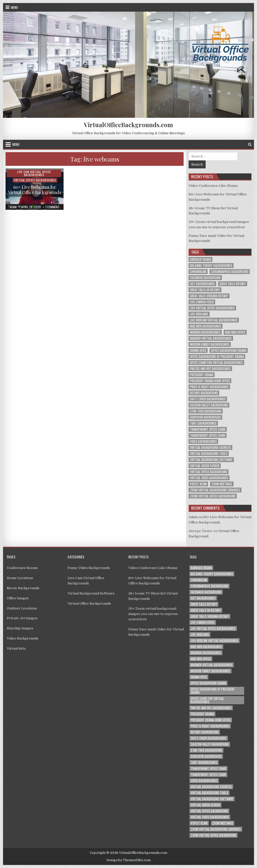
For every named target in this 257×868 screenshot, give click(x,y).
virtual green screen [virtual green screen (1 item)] (205, 466)
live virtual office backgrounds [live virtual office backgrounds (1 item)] (212, 308)
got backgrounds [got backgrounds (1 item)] (202, 284)
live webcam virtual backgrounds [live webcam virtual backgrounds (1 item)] (214, 320)
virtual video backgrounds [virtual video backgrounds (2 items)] (209, 478)
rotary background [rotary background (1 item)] (204, 393)
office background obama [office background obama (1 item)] (229, 350)
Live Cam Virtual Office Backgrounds (34, 173)
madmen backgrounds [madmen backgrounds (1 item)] (205, 332)
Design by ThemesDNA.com (128, 860)
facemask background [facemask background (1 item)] (205, 278)
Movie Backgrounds (23, 588)
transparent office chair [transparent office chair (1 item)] (208, 435)
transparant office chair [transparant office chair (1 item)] (208, 429)
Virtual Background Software (91, 593)
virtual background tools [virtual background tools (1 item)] (209, 454)
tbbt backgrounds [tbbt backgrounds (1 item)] (203, 423)
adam (13, 207)
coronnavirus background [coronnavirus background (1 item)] (230, 272)
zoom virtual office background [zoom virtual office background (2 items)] (213, 496)
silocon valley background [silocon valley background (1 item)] (209, 405)
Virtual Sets (16, 648)
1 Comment (52, 207)
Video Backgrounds (23, 638)
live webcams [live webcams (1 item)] (199, 314)
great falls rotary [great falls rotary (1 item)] (233, 284)
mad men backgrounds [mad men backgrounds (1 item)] (206, 326)
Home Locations (20, 578)
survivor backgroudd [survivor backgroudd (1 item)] (205, 417)
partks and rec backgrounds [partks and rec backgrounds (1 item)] (210, 369)
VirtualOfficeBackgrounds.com (128, 125)
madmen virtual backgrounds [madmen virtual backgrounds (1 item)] (211, 338)
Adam (193, 517)
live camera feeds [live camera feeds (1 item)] (202, 302)
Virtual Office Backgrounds (35, 180)
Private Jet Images (22, 618)
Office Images (18, 598)
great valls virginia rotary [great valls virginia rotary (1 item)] (209, 296)
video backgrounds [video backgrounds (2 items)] (203, 441)
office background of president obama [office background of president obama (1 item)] (217, 357)
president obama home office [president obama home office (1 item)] (210, 381)
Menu (14, 7)
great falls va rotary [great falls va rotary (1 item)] (205, 290)
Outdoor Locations (22, 608)
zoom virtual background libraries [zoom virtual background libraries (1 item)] (215, 490)
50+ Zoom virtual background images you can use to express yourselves (153, 614)
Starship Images (20, 628)
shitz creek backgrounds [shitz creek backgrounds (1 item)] (208, 399)
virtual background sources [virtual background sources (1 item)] (210, 448)
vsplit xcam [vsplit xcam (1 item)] (198, 484)
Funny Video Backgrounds (89, 568)
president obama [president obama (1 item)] (202, 375)
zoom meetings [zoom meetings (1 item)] (222, 484)
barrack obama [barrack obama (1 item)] (201, 259)
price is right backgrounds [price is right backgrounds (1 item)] (209, 387)
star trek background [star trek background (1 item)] (206, 411)
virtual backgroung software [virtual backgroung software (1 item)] (211, 460)
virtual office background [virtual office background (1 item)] (209, 472)
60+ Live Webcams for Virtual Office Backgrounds (35, 190)
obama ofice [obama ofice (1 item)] (198, 350)
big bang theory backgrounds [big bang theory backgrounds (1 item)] (211, 266)
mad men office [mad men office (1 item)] (235, 332)
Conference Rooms (22, 568)
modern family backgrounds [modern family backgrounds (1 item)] (210, 344)
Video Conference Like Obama (213, 186)
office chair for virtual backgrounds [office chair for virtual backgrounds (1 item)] (216, 363)
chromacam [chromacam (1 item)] (198, 272)
